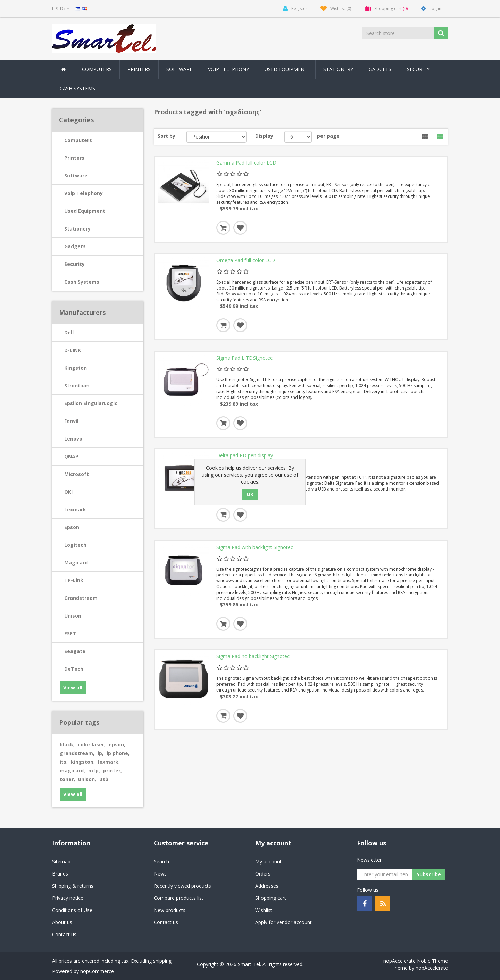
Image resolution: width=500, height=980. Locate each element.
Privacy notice (68, 898)
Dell (69, 332)
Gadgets (75, 246)
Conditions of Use (72, 910)
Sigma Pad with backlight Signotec (255, 549)
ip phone (118, 753)
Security (418, 69)
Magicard (76, 563)
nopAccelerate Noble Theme (416, 961)
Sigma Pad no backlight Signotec (253, 659)
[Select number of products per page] (298, 137)
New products (170, 910)
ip (101, 753)
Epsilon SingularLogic (91, 403)
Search (161, 861)
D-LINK (73, 350)
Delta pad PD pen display (245, 457)
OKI (68, 492)
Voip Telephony (84, 193)
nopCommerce (97, 971)
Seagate (75, 651)
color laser (92, 744)
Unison (73, 616)
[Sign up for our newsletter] (385, 874)
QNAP (71, 456)
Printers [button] (139, 69)
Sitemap (61, 861)
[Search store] (399, 33)
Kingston (76, 368)
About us (62, 922)
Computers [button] (97, 69)
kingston (83, 762)
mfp (94, 770)
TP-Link (74, 580)
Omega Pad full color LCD (246, 261)
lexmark (109, 762)
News (160, 874)
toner (67, 779)
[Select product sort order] (216, 137)
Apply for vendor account (284, 922)
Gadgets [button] (380, 69)
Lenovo (73, 439)
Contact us (64, 934)
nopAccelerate (432, 968)
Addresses (267, 886)
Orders (263, 874)
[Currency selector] (61, 9)
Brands (60, 874)
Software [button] (179, 69)
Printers (74, 158)
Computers (78, 140)
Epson (72, 527)
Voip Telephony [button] (228, 69)
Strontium (77, 386)
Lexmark (75, 509)
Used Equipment (286, 69)
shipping (162, 961)
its (64, 762)
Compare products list (179, 898)
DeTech (74, 669)
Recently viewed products (182, 886)
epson (117, 744)
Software (76, 175)
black (67, 744)
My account (268, 861)
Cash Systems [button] (77, 88)
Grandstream (81, 598)
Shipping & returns (73, 886)
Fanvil (71, 421)
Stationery (338, 69)
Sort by (166, 136)
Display (264, 136)
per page (328, 136)
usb (104, 779)
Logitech (75, 545)
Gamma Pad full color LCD (246, 163)
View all (73, 688)
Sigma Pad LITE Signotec (244, 359)
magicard (72, 770)
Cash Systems (82, 282)
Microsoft (77, 474)
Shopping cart (271, 898)
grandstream (77, 753)
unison (87, 779)
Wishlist (264, 910)
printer (112, 770)
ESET (70, 633)
